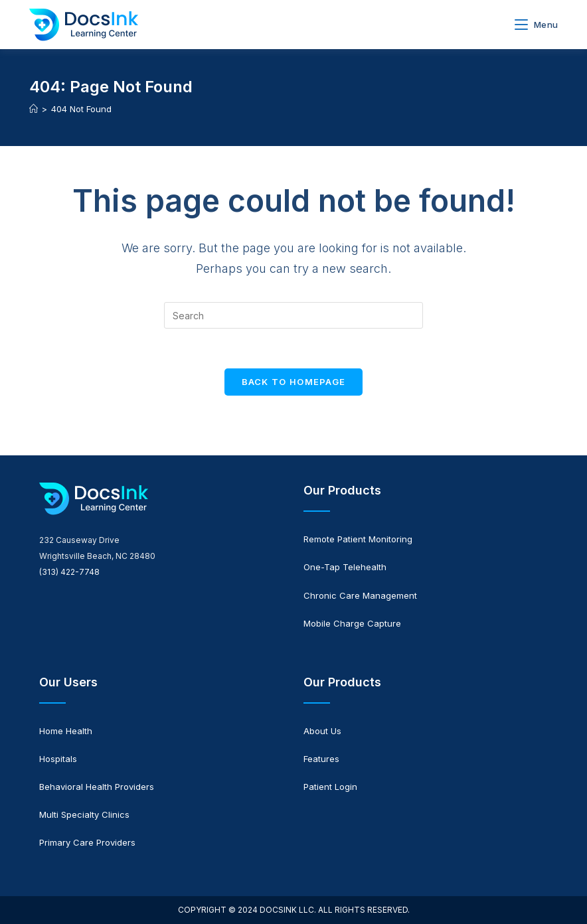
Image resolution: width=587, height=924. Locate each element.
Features (321, 759)
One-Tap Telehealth (345, 567)
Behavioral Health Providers (97, 787)
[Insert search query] (293, 315)
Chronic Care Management (360, 595)
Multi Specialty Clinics (84, 814)
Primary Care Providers (87, 842)
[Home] (34, 109)
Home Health (66, 731)
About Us (322, 731)
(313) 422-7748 (69, 572)
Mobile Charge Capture (352, 623)
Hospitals (58, 759)
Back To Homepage (294, 382)
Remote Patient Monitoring (358, 539)
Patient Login (330, 787)
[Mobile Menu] (536, 25)
